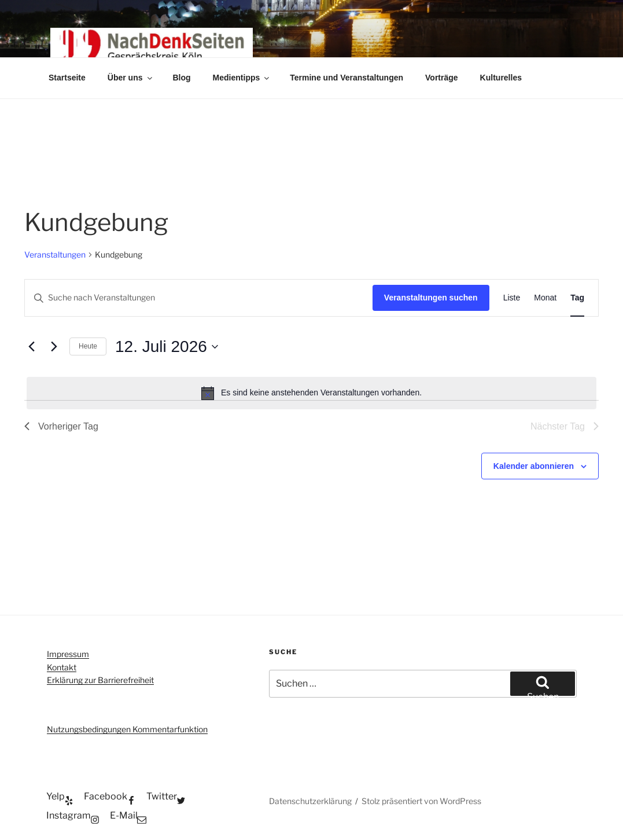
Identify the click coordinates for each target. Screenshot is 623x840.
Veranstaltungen (55, 254)
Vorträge (442, 78)
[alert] (311, 393)
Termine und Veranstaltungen (346, 78)
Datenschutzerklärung (310, 801)
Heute (88, 346)
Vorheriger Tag (61, 426)
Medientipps (242, 78)
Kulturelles (501, 78)
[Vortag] (31, 347)
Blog (182, 78)
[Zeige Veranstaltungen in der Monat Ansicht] (545, 298)
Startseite (67, 78)
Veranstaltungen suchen (431, 298)
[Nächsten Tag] (54, 347)
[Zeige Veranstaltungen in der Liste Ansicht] (512, 298)
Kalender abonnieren (534, 466)
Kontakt (62, 667)
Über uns (131, 78)
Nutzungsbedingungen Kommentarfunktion (127, 729)
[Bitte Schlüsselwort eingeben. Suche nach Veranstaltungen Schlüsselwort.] (199, 298)
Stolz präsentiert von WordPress (421, 801)
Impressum (68, 654)
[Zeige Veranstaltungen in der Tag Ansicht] (577, 298)
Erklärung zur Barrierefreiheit (100, 680)
